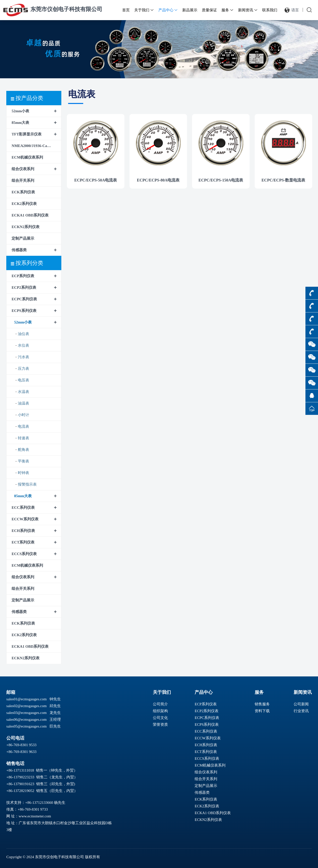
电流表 (24, 426)
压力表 (24, 369)
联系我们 (270, 10)
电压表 (24, 380)
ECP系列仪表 (23, 276)
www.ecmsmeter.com (35, 816)
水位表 (24, 345)
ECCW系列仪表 (25, 519)
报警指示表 (27, 484)
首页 (126, 10)
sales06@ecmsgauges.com (26, 719)
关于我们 (144, 10)
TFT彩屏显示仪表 (27, 134)
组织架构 (160, 711)
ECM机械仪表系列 (27, 157)
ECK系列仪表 (23, 192)
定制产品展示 (23, 238)
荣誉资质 (160, 725)
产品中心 (168, 10)
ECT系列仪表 (23, 542)
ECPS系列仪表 (24, 311)
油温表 (24, 403)
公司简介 (160, 704)
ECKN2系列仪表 (26, 227)
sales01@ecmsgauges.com (26, 699)
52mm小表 (20, 111)
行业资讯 (301, 711)
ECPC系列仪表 (24, 299)
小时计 (24, 415)
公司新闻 (301, 704)
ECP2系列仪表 (24, 287)
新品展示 (190, 10)
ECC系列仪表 (23, 508)
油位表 (24, 334)
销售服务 (262, 704)
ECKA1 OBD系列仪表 (30, 215)
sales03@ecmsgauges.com (26, 713)
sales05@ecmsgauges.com (26, 726)
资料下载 (262, 711)
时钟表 (24, 473)
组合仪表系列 (23, 169)
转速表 (24, 438)
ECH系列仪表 (23, 531)
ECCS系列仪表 (24, 554)
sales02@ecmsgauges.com (26, 706)
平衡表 (24, 461)
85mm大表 (20, 123)
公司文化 (160, 718)
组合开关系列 (23, 180)
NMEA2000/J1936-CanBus (33, 146)
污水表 (24, 357)
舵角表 (24, 450)
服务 (228, 10)
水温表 (24, 392)
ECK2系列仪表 (24, 204)
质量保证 (209, 10)
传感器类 (19, 250)
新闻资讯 (248, 10)
